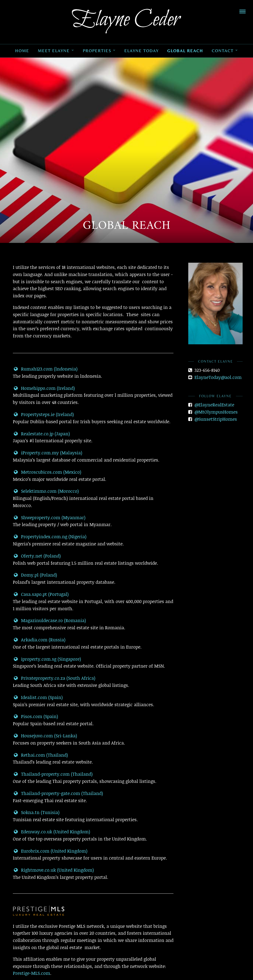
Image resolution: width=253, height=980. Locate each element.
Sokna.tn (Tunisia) (36, 812)
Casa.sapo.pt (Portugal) (41, 594)
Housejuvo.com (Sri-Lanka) (45, 736)
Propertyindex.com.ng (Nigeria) (50, 537)
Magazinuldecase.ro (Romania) (49, 620)
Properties (97, 51)
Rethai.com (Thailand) (40, 755)
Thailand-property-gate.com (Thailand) (58, 793)
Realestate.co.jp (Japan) (41, 434)
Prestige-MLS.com (32, 973)
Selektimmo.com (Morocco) (46, 491)
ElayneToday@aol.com (218, 377)
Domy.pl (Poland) (35, 575)
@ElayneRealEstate (214, 405)
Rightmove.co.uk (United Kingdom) (53, 870)
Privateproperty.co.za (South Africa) (54, 678)
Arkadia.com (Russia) (39, 640)
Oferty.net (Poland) (37, 556)
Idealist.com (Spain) (38, 697)
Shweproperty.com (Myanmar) (49, 517)
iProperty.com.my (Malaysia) (48, 453)
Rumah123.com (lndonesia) (45, 369)
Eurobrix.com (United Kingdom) (50, 851)
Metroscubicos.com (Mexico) (47, 472)
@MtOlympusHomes (216, 412)
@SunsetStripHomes (216, 419)
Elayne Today (141, 51)
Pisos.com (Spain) (35, 716)
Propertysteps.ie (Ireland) (43, 414)
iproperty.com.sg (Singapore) (47, 659)
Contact (223, 51)
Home (22, 51)
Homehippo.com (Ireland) (44, 388)
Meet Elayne (54, 51)
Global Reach (185, 51)
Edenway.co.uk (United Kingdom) (52, 832)
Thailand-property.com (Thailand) (53, 774)
